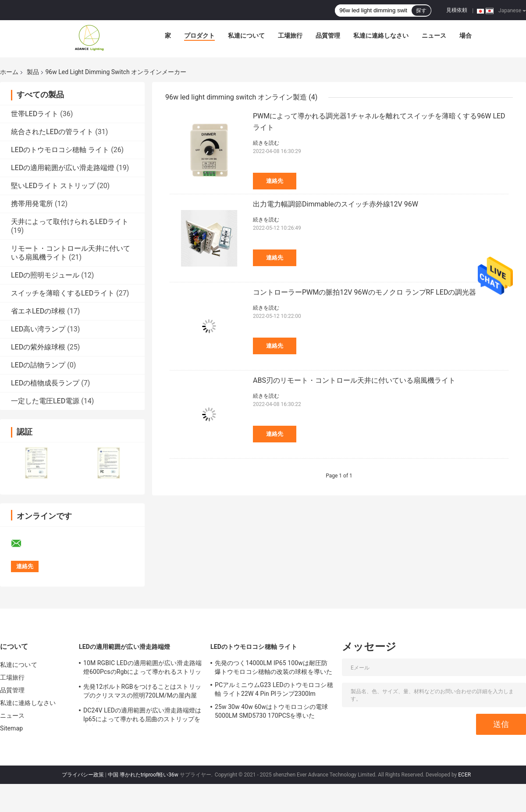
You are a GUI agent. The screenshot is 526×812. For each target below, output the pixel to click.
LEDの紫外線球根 (38, 347)
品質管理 (328, 36)
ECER (464, 775)
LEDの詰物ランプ (38, 365)
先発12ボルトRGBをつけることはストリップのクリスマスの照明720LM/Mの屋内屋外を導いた (142, 692)
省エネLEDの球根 (38, 311)
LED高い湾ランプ (38, 329)
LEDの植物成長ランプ (45, 383)
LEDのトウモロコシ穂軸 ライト (60, 150)
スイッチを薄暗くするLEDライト (63, 293)
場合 (466, 36)
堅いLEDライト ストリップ (53, 186)
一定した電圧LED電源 (45, 401)
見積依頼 (457, 10)
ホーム (9, 72)
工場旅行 (290, 36)
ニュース (434, 36)
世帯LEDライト (35, 114)
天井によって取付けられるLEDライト (70, 222)
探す (421, 11)
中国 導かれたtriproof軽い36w (143, 775)
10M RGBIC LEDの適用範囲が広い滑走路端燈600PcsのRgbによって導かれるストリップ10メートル (142, 669)
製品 (33, 72)
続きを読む (266, 143)
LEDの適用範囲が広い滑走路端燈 (63, 168)
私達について (246, 36)
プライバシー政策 (83, 775)
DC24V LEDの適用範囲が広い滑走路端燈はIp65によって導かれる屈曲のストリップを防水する (142, 716)
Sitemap (11, 728)
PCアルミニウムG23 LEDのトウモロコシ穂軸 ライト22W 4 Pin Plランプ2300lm (274, 689)
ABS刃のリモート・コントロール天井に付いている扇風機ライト (354, 380)
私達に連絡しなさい (381, 36)
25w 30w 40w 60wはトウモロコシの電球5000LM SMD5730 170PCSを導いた (271, 711)
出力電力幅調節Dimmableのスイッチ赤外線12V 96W (336, 204)
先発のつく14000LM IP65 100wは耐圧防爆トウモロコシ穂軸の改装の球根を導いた (274, 667)
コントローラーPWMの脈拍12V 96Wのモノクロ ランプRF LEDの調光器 (364, 292)
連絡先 (275, 181)
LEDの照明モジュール (45, 275)
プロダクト (199, 36)
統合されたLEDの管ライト (52, 132)
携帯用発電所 (32, 204)
